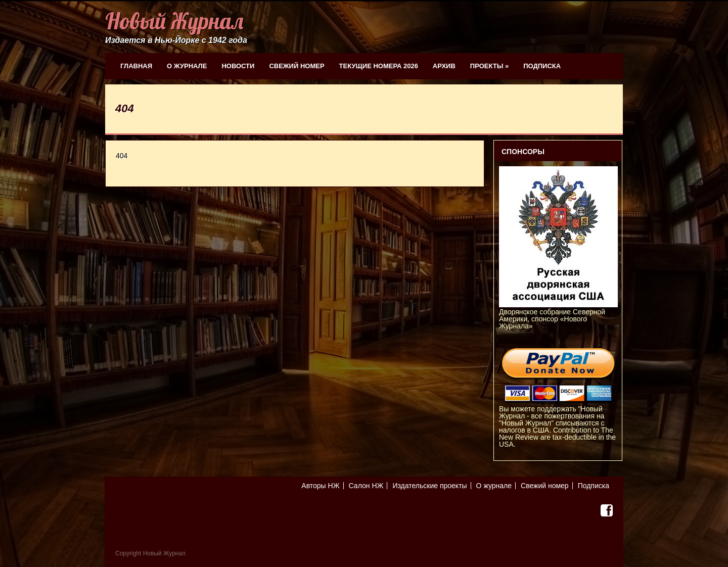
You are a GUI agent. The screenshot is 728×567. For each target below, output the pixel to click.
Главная (136, 66)
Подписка (542, 66)
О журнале (187, 66)
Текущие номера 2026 (379, 66)
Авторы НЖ (320, 486)
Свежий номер (297, 66)
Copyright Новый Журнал (150, 553)
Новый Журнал (174, 21)
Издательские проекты (429, 486)
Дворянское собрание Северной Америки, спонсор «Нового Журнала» (558, 315)
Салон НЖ (366, 486)
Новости (238, 66)
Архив (444, 66)
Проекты (489, 66)
